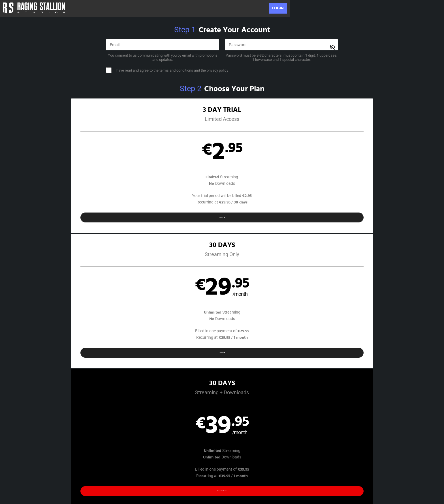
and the (171, 70)
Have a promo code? (366, 249)
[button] (89, 169)
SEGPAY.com (264, 468)
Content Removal (337, 468)
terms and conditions (176, 70)
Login (278, 8)
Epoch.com (120, 468)
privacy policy (217, 70)
